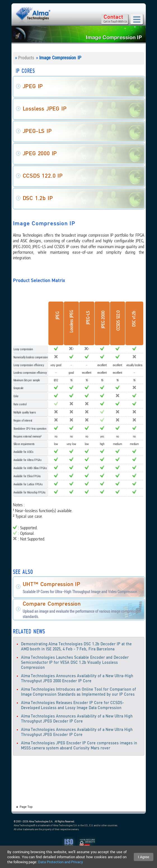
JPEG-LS (88, 318)
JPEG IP (33, 86)
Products (26, 58)
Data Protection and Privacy (61, 862)
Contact (113, 17)
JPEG (58, 315)
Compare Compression (52, 604)
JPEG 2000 (103, 320)
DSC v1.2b (134, 319)
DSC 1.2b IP (38, 198)
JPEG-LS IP (37, 131)
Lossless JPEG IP (45, 109)
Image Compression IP (60, 57)
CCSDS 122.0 (118, 321)
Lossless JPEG (72, 321)
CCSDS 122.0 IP (43, 176)
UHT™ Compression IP (51, 584)
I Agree (144, 857)
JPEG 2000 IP (40, 154)
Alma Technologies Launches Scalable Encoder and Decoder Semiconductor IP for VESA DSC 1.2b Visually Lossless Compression (75, 663)
